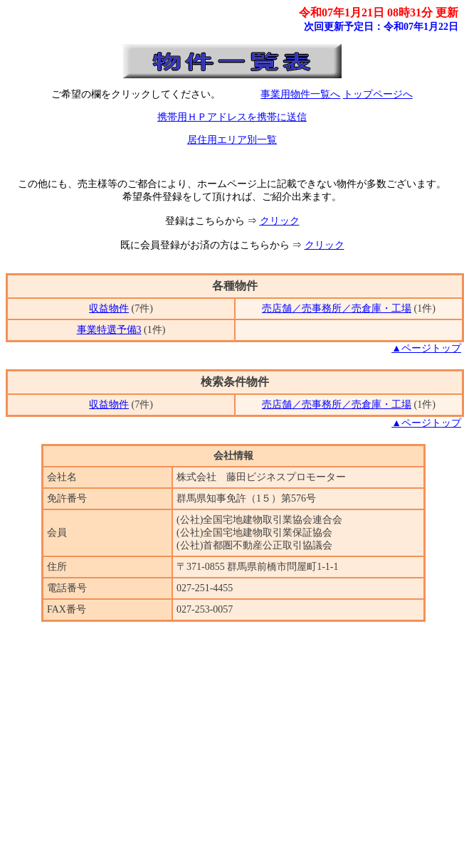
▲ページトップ (426, 348)
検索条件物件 (235, 382)
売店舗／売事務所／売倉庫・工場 (337, 308)
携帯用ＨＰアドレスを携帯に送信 (232, 117)
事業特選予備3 (109, 330)
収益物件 (109, 308)
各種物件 (235, 286)
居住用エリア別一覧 (232, 140)
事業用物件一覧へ (300, 94)
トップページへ (378, 94)
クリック (280, 221)
